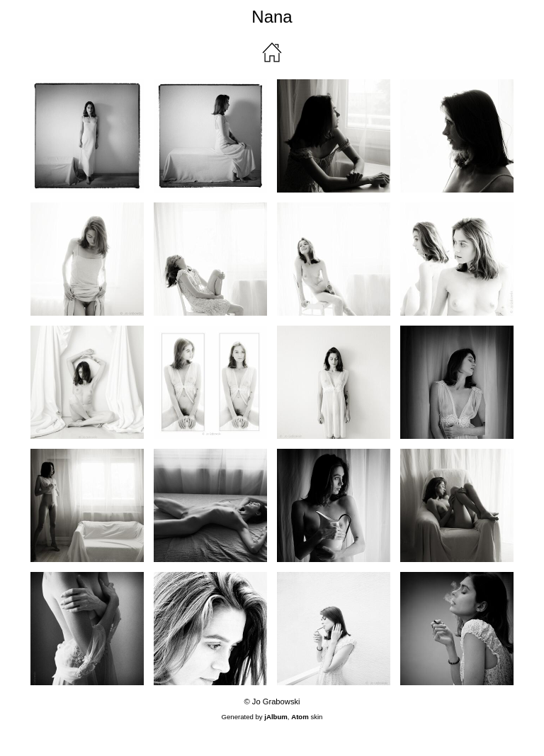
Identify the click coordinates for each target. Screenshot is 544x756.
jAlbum (276, 717)
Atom (300, 717)
